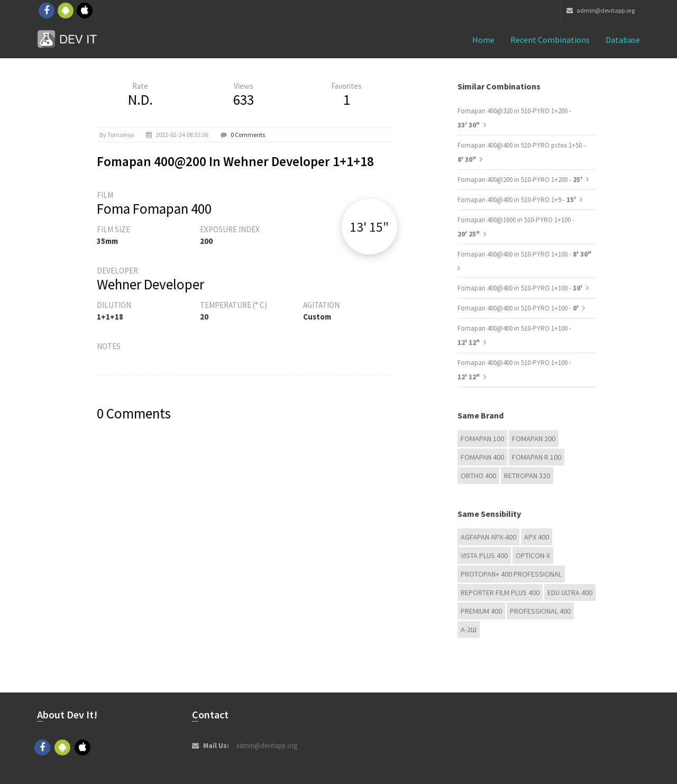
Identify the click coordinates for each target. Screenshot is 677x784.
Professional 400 (540, 611)
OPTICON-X (533, 555)
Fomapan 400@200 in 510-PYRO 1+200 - (521, 180)
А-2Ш (469, 630)
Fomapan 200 (534, 439)
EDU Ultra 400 (570, 592)
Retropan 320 (527, 476)
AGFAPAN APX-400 (488, 537)
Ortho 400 (478, 476)
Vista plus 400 (484, 555)
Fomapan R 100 (537, 457)
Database (623, 40)
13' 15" (369, 227)
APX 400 (537, 537)
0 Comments (248, 135)
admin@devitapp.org (601, 10)
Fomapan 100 (482, 439)
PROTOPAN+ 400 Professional (511, 574)
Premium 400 (481, 611)
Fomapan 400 (482, 457)
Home (483, 40)
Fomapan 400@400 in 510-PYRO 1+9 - (518, 200)
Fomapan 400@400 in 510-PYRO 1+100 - (524, 254)
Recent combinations (550, 40)
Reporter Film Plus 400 (500, 592)
